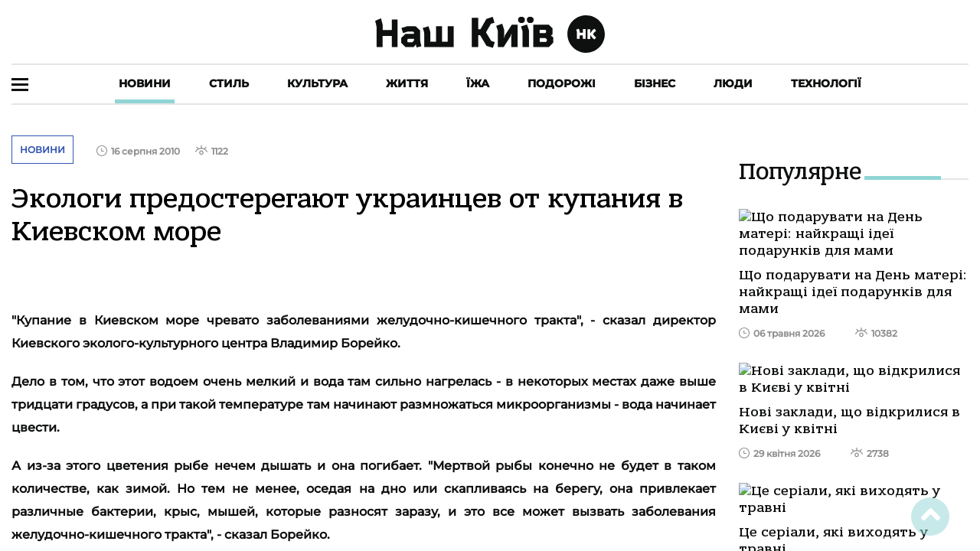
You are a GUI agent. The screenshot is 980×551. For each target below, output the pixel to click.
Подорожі (562, 83)
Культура (317, 83)
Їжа (478, 83)
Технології (826, 83)
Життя (407, 83)
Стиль (229, 83)
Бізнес (655, 83)
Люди (733, 83)
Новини (145, 83)
